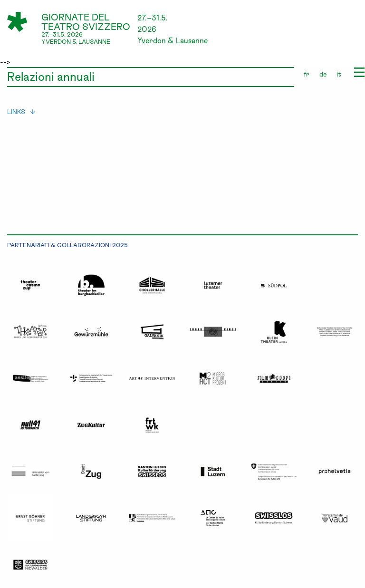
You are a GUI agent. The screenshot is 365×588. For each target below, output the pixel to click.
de (323, 74)
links (21, 111)
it (339, 74)
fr (307, 74)
